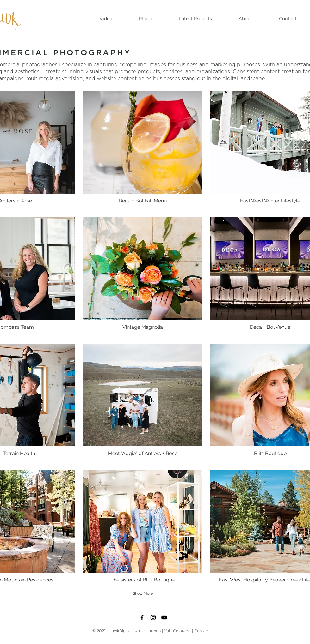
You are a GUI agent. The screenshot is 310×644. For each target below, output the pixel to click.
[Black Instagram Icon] (153, 617)
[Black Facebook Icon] (142, 617)
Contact (202, 631)
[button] (106, 19)
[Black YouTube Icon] (164, 617)
